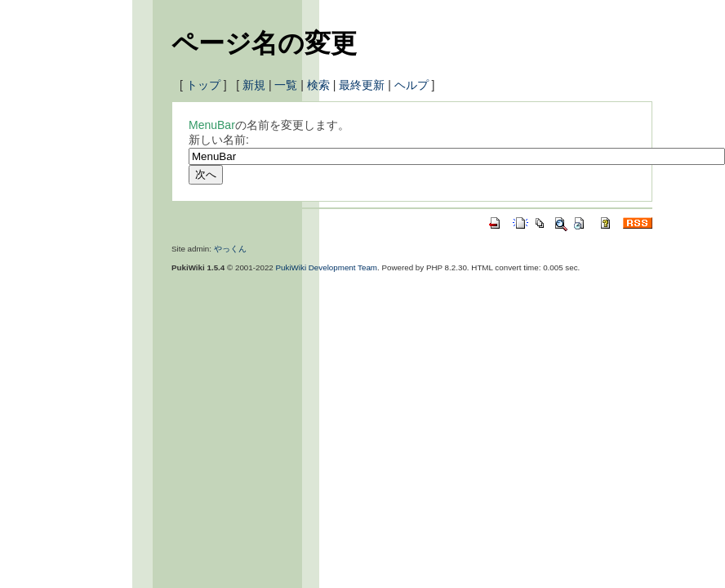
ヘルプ (411, 85)
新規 (254, 85)
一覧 (286, 85)
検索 (318, 85)
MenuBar (212, 125)
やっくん (230, 249)
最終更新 (362, 85)
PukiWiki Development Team (327, 267)
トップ (203, 85)
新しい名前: (219, 140)
